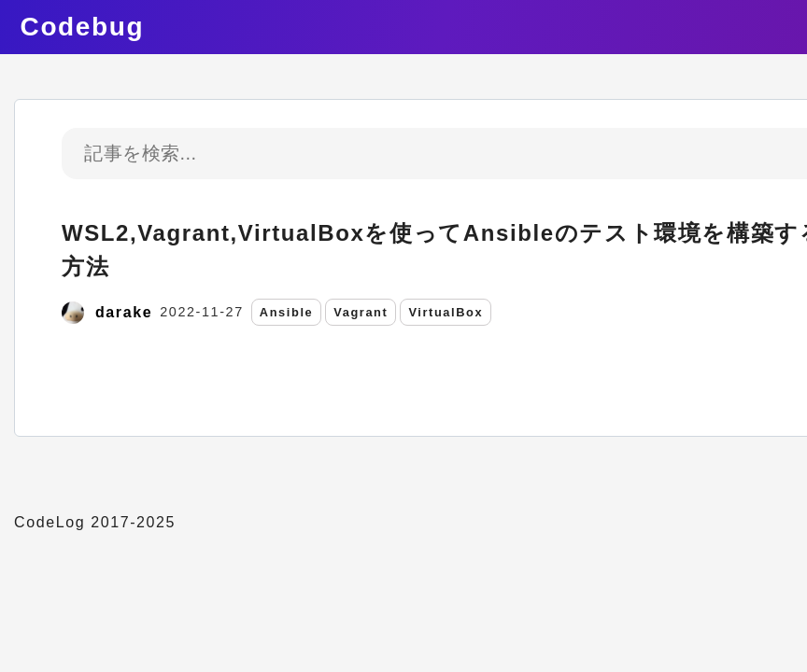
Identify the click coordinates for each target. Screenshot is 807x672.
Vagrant (361, 312)
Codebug (83, 27)
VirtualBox (446, 312)
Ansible (286, 312)
